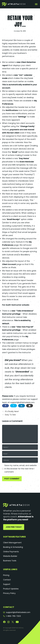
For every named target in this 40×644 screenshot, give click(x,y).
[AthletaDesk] (14, 4)
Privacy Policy (9, 593)
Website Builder (10, 556)
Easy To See (10, 415)
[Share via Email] (30, 406)
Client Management (12, 543)
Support (7, 584)
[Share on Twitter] (14, 406)
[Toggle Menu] (36, 4)
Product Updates (11, 589)
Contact (7, 580)
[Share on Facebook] (5, 406)
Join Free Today (14, 527)
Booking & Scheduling (13, 547)
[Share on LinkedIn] (22, 406)
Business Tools (10, 561)
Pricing (6, 575)
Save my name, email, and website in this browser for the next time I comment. (21, 469)
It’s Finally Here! (12, 411)
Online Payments (11, 552)
